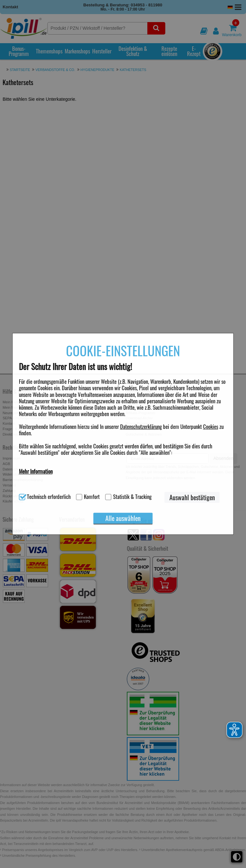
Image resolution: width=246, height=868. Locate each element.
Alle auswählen (123, 518)
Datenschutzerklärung (141, 426)
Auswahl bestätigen (192, 497)
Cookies (211, 426)
